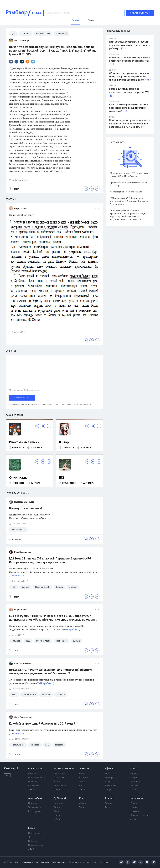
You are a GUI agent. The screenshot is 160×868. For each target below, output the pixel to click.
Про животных (36, 845)
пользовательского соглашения (76, 404)
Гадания (135, 812)
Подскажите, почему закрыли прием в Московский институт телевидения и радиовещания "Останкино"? (130, 124)
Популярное (35, 833)
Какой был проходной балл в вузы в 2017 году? (42, 724)
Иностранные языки (24, 442)
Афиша (109, 769)
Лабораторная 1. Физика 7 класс (126, 192)
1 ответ (14, 189)
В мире (32, 774)
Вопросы (110, 803)
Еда (81, 786)
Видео (32, 828)
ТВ (29, 837)
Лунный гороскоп (139, 816)
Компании (59, 778)
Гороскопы (137, 798)
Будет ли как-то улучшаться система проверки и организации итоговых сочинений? (128, 108)
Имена (134, 807)
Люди (57, 807)
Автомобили (35, 798)
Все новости (35, 769)
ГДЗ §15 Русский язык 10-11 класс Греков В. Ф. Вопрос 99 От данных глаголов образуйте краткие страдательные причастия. (53, 618)
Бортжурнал (35, 812)
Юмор (64, 442)
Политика (33, 782)
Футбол (134, 774)
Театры (109, 782)
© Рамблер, (9, 862)
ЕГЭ (62, 478)
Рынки (57, 782)
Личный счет (60, 786)
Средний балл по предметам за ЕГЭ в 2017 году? (129, 184)
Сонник (134, 803)
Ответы (83, 803)
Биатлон (135, 786)
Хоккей (134, 778)
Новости (32, 803)
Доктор (109, 798)
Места (57, 816)
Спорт (134, 769)
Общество (33, 786)
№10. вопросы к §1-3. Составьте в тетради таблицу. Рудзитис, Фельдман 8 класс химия (129, 201)
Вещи (57, 812)
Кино (108, 774)
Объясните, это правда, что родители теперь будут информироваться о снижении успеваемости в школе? (129, 77)
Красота (83, 778)
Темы (82, 807)
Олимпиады (18, 478)
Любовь (83, 782)
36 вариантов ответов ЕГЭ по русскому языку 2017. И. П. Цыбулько (129, 175)
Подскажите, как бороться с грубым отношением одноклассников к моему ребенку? (130, 45)
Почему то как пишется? (26, 509)
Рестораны (110, 786)
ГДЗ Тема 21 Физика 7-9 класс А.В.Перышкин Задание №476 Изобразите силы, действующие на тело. (50, 561)
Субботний (60, 798)
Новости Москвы (37, 778)
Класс (83, 798)
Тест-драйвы (35, 807)
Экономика (59, 774)
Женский (84, 769)
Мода (82, 774)
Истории (58, 803)
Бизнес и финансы (64, 769)
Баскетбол (136, 782)
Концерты (110, 778)
